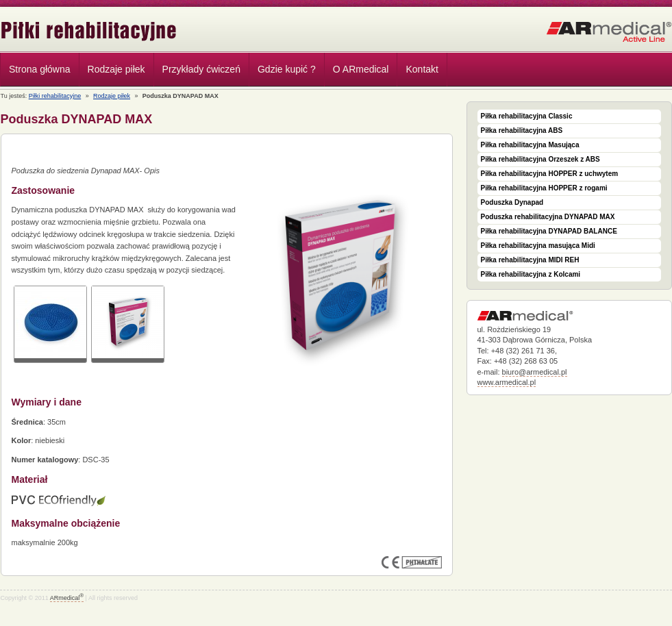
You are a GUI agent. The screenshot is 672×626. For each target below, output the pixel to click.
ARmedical (67, 598)
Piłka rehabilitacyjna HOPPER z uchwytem (550, 174)
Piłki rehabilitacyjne (89, 31)
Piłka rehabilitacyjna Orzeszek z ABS (540, 159)
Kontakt (422, 69)
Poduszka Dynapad (512, 202)
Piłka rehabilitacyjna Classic (527, 116)
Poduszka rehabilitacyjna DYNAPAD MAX (548, 217)
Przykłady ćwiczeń (201, 69)
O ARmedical (361, 69)
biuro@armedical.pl (535, 372)
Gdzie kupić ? (287, 69)
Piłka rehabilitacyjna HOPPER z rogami (544, 188)
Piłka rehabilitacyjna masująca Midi (538, 246)
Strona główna (40, 69)
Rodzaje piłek (113, 71)
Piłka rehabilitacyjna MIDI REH (530, 260)
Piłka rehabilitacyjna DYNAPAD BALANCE (549, 231)
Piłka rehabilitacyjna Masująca (530, 145)
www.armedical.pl (507, 382)
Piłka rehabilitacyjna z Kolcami (531, 274)
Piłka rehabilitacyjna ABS (522, 130)
